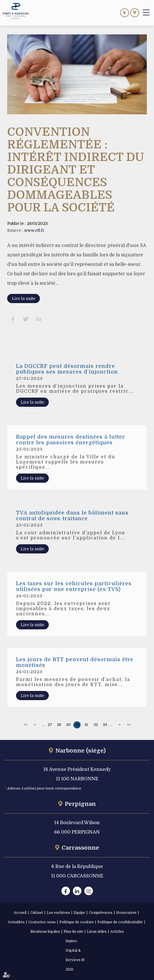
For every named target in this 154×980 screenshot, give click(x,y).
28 (59, 725)
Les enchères (58, 913)
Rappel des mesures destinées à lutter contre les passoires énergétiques (71, 440)
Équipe (79, 913)
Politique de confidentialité (120, 922)
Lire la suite (24, 298)
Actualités (16, 922)
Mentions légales (45, 932)
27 (50, 725)
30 (78, 725)
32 (96, 725)
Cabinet (37, 913)
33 (105, 725)
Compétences (101, 913)
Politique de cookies (77, 922)
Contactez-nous (42, 922)
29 (68, 725)
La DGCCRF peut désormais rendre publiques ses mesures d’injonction (67, 369)
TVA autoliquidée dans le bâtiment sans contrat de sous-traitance (72, 516)
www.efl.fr (34, 230)
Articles (117, 932)
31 (86, 725)
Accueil (20, 913)
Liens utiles (97, 932)
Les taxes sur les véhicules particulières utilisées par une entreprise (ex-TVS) (74, 586)
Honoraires (126, 913)
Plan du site (73, 932)
